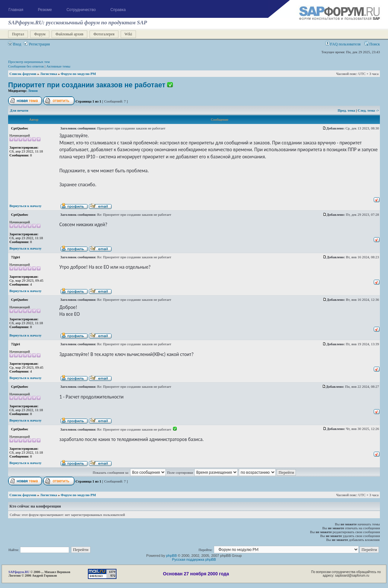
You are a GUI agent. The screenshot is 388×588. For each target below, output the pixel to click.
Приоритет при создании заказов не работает (87, 85)
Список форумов (23, 74)
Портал (18, 34)
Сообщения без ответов (26, 66)
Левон (33, 91)
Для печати (19, 110)
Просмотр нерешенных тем (29, 62)
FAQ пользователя (343, 44)
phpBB (171, 556)
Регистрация (37, 44)
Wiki (128, 34)
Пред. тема (347, 110)
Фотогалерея (104, 34)
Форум (40, 34)
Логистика (48, 74)
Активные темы (58, 66)
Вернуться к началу (25, 206)
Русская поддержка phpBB (194, 559)
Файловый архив (69, 34)
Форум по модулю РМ (78, 74)
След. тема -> (368, 110)
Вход (15, 44)
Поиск (372, 44)
